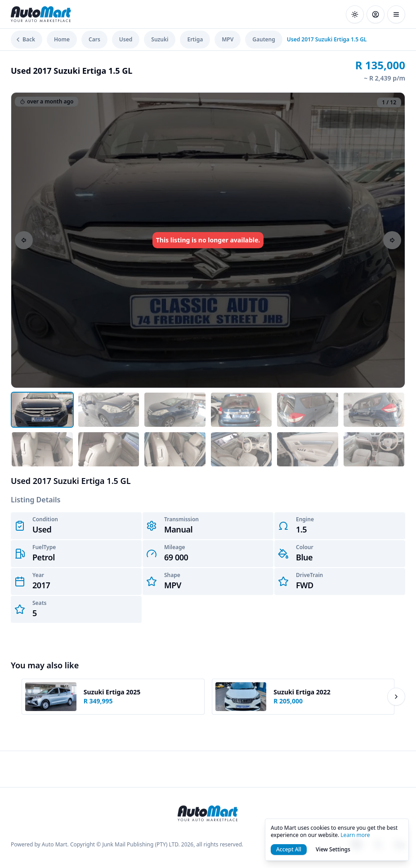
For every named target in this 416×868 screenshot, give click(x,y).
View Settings (333, 849)
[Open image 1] (42, 410)
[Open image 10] (242, 449)
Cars (94, 39)
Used (126, 39)
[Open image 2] (109, 410)
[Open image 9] (175, 449)
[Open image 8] (109, 449)
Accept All (289, 849)
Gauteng (264, 39)
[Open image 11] (308, 449)
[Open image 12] (374, 449)
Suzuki (160, 39)
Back (25, 39)
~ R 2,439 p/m (385, 78)
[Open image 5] (308, 410)
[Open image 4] (242, 410)
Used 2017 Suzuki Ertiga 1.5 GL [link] (327, 40)
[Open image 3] (175, 410)
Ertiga (195, 39)
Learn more (355, 835)
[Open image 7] (42, 449)
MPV (228, 39)
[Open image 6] (374, 410)
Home (62, 39)
